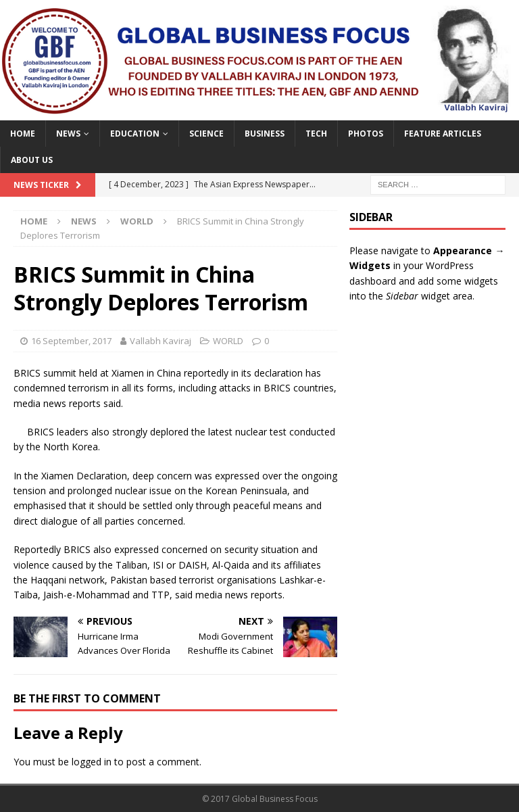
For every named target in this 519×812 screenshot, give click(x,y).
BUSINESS (265, 134)
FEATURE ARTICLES (443, 134)
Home (23, 134)
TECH (316, 134)
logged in (92, 762)
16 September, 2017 (71, 341)
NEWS (68, 134)
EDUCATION (135, 134)
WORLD (228, 341)
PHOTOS (366, 134)
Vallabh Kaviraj (160, 341)
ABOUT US (32, 160)
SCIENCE (206, 134)
